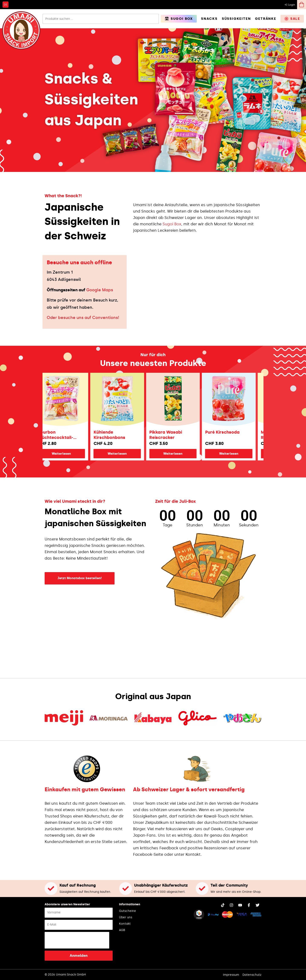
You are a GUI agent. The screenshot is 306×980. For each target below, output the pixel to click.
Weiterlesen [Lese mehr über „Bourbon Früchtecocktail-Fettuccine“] (69, 454)
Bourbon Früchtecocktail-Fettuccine (63, 435)
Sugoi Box (172, 224)
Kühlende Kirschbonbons (117, 435)
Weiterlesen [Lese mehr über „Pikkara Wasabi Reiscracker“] (181, 454)
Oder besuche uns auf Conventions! (83, 318)
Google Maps (100, 290)
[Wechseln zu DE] (6, 4)
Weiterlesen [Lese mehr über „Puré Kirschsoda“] (237, 454)
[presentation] (77, 940)
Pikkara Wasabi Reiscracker (174, 435)
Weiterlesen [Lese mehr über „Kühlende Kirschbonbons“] (125, 454)
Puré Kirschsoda (230, 432)
